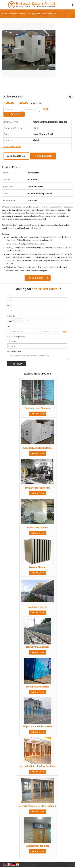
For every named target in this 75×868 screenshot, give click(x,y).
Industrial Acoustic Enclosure (37, 448)
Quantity (10, 326)
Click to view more (12, 147)
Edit (46, 109)
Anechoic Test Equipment (29, 14)
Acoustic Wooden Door (38, 846)
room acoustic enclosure (37, 488)
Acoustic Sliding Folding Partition (38, 766)
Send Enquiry (43, 156)
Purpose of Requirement (16, 337)
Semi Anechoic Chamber (37, 408)
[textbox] (31, 109)
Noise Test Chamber (38, 528)
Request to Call (16, 156)
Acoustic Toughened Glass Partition (37, 806)
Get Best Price (14, 114)
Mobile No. (11, 316)
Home (5, 14)
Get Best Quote (37, 414)
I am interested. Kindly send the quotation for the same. (37, 356)
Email (9, 306)
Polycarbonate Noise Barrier (37, 727)
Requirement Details (15, 351)
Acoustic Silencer (38, 567)
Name (9, 295)
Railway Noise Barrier (38, 647)
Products (13, 14)
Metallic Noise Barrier (38, 687)
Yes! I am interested (38, 278)
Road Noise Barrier (37, 607)
